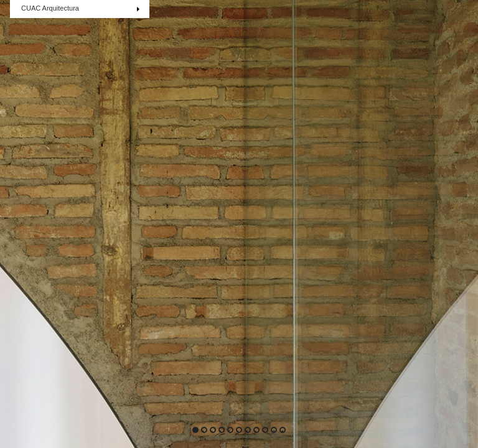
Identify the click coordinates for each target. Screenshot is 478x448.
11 (282, 431)
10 (273, 431)
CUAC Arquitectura (83, 9)
